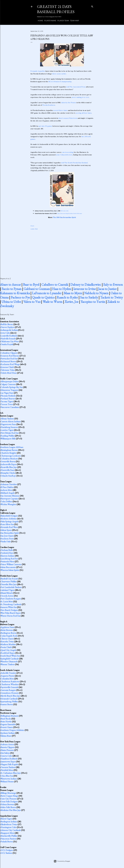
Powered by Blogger (62, 861)
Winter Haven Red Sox (10, 616)
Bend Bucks (6, 719)
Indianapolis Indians (9, 330)
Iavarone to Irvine (85, 289)
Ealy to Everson (113, 285)
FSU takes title (65, 211)
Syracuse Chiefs (7, 367)
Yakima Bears (6, 736)
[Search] (92, 6)
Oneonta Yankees (8, 767)
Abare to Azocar (10, 285)
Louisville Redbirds (9, 336)
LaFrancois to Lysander (47, 293)
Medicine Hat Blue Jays (11, 810)
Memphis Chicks (8, 473)
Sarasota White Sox (9, 607)
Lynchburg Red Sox (9, 559)
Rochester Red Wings (10, 364)
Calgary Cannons (8, 384)
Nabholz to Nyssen (96, 293)
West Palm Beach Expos (11, 613)
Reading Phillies (8, 436)
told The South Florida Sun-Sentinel (74, 163)
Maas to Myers (73, 293)
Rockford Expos (8, 653)
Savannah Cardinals (9, 699)
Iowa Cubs (5, 333)
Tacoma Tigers (7, 401)
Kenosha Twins (7, 641)
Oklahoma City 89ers (10, 341)
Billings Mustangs (8, 793)
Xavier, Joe (72, 302)
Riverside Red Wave (9, 527)
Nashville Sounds (8, 339)
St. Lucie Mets (7, 601)
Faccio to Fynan (12, 289)
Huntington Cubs (8, 827)
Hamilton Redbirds (9, 759)
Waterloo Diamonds (9, 661)
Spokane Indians (8, 733)
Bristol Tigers (6, 819)
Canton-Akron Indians (11, 421)
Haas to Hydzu (62, 289)
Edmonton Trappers (9, 390)
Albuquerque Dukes (9, 381)
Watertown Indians (9, 779)
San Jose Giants (7, 536)
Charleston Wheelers (10, 684)
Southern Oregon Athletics (12, 730)
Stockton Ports (7, 539)
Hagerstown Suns (8, 424)
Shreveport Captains (9, 499)
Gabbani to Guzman (37, 289)
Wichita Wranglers (8, 504)
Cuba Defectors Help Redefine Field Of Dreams (70, 214)
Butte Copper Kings (9, 796)
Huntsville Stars (7, 470)
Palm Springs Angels (9, 521)
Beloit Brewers (7, 630)
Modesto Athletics (9, 519)
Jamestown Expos (8, 761)
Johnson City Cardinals (11, 830)
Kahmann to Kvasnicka (15, 293)
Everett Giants (7, 727)
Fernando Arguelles (38, 71)
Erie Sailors (5, 753)
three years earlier (59, 74)
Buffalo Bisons (7, 324)
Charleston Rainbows (10, 681)
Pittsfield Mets (7, 770)
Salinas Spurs (6, 530)
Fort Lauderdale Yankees (11, 587)
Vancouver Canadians (10, 407)
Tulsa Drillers (6, 501)
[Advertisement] (62, 251)
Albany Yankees (7, 419)
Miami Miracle (7, 593)
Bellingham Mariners (9, 716)
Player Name (49, 21)
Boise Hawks (6, 721)
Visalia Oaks (6, 541)
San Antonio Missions (10, 496)
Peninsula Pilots (7, 561)
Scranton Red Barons (10, 356)
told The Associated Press (76, 87)
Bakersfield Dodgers (9, 516)
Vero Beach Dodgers (9, 610)
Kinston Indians (8, 556)
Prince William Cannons (11, 564)
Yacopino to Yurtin (93, 302)
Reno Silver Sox (7, 524)
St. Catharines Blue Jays (11, 773)
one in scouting (68, 152)
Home (40, 21)
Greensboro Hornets (10, 693)
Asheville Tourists (8, 673)
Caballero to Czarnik (55, 285)
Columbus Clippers (9, 353)
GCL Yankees (6, 853)
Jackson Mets (6, 490)
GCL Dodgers (7, 850)
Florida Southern (49, 105)
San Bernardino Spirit (10, 533)
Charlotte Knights (8, 453)
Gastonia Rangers (8, 690)
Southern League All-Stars (12, 447)
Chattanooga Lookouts (11, 456)
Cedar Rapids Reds (9, 636)
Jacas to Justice (107, 289)
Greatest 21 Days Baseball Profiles (56, 9)
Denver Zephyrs (7, 327)
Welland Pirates (7, 781)
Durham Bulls (7, 550)
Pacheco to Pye (20, 297)
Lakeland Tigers (8, 590)
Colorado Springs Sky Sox (12, 387)
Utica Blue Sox (7, 776)
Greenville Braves (8, 461)
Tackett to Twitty (111, 297)
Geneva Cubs (6, 756)
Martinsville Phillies (9, 836)
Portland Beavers (8, 399)
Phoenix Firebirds (8, 396)
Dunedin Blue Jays (9, 584)
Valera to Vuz (32, 302)
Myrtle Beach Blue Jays (10, 696)
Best (36, 229)
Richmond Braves (8, 361)
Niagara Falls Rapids (9, 764)
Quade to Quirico (43, 297)
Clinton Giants (7, 639)
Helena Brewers (7, 804)
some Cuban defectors (64, 155)
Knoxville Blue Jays (9, 467)
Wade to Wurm (53, 302)
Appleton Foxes (7, 627)
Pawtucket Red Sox (9, 359)
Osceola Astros (7, 596)
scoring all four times (84, 113)
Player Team (62, 21)
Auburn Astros (7, 744)
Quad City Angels (8, 650)
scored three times (60, 110)
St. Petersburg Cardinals (11, 604)
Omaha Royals (7, 344)
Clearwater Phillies (9, 581)
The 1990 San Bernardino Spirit (64, 217)
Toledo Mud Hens (8, 373)
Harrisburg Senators (9, 427)
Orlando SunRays (8, 476)
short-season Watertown (68, 118)
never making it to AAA (80, 97)
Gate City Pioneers (9, 799)
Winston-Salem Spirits (10, 570)
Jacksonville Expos (8, 464)
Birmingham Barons (9, 450)
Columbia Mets (7, 679)
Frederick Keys (7, 553)
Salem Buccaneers (8, 567)
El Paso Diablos (7, 487)
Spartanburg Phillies (9, 701)
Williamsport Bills (8, 439)
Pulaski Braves (7, 842)
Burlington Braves (8, 633)
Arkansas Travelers (9, 484)
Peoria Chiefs (6, 647)
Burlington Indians (9, 822)
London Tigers (7, 430)
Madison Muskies (8, 644)
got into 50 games (45, 126)
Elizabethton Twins (9, 824)
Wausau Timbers (8, 664)
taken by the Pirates (69, 103)
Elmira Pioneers (7, 750)
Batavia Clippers (8, 747)
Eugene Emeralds (8, 724)
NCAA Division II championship (60, 82)
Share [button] (32, 226)
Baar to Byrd (31, 285)
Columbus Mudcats (9, 459)
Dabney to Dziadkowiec (86, 285)
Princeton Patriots (8, 839)
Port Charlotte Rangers (11, 599)
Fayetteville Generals (9, 687)
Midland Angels (8, 493)
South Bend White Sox (10, 656)
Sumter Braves (7, 704)
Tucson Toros (7, 404)
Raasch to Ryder (67, 297)
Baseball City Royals (9, 579)
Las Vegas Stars (7, 393)
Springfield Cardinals (10, 659)
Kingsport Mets (7, 833)
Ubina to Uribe (11, 302)
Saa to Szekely (89, 297)
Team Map (74, 21)
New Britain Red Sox (10, 433)
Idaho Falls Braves (8, 807)
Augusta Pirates (7, 676)
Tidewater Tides (8, 370)
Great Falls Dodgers (9, 802)
